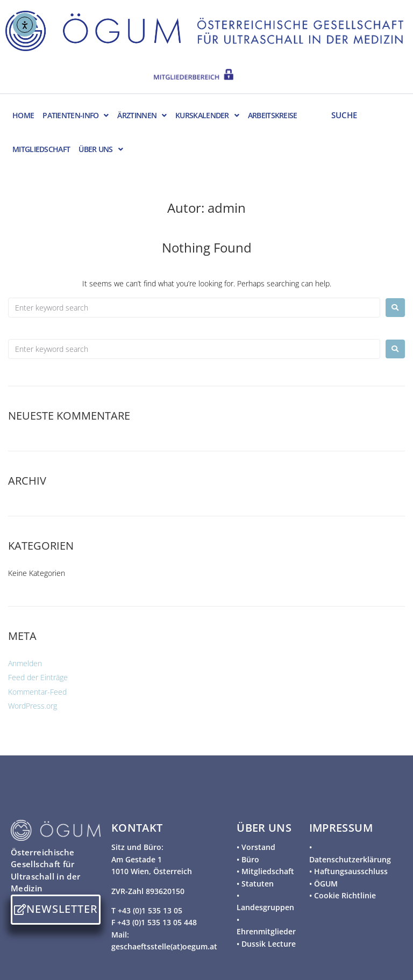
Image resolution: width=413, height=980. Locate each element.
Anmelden (25, 663)
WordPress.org (33, 706)
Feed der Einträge (38, 677)
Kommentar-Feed (37, 692)
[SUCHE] (363, 114)
